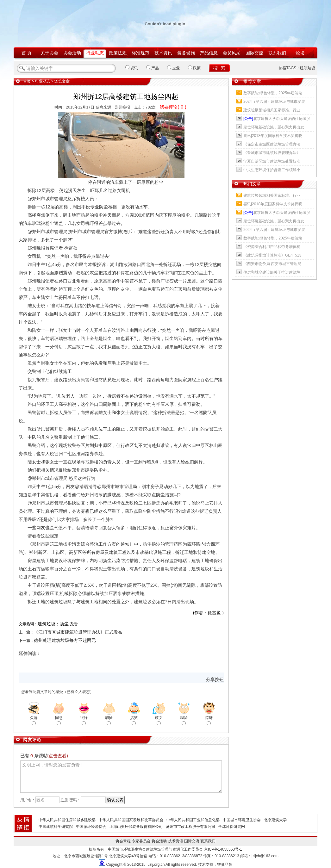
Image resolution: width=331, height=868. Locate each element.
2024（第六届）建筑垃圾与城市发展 (274, 102)
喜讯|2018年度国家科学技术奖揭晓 (273, 136)
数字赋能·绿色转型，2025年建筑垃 (273, 93)
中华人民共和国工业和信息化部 (193, 820)
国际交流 (254, 53)
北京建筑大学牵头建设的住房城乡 (277, 119)
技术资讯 (163, 53)
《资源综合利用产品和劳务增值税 (272, 247)
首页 (27, 81)
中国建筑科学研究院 (56, 827)
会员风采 (232, 53)
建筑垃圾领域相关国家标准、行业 (272, 110)
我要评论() (173, 107)
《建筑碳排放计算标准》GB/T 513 (272, 255)
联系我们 (277, 53)
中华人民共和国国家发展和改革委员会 (131, 820)
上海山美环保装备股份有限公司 (136, 827)
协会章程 (123, 841)
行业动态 (95, 53)
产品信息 (209, 53)
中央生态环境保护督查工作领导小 (272, 170)
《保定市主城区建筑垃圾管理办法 (272, 144)
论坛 (300, 53)
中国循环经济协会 (91, 827)
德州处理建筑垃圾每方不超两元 (65, 640)
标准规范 (141, 53)
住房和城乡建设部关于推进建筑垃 (272, 272)
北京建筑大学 (275, 820)
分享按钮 (215, 679)
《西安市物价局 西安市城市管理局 (272, 264)
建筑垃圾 (308, 68)
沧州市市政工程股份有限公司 (190, 827)
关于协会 (49, 53)
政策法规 (118, 53)
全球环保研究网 (232, 827)
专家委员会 (141, 841)
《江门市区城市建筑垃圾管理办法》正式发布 (78, 632)
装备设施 (186, 53)
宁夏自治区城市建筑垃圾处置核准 (272, 161)
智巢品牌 (225, 865)
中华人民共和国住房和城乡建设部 (67, 820)
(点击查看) (58, 756)
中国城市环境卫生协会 (242, 820)
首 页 (27, 53)
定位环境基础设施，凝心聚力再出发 (274, 127)
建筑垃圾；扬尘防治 (58, 624)
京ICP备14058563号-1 (223, 849)
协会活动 (72, 53)
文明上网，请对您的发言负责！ (121, 777)
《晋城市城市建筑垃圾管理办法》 (272, 153)
